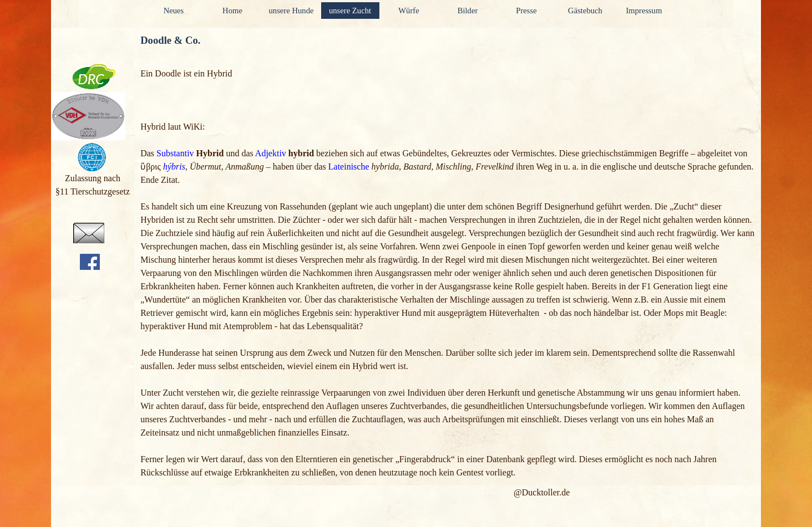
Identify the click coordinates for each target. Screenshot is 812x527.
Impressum (644, 11)
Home (232, 11)
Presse (526, 11)
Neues (174, 11)
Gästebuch (585, 11)
